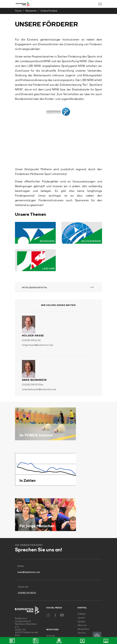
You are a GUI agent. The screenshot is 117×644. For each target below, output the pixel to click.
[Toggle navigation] (100, 4)
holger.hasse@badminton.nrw (38, 303)
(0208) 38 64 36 (31, 298)
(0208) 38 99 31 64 (33, 342)
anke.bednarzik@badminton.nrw (39, 347)
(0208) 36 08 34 (27, 550)
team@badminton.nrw (29, 530)
